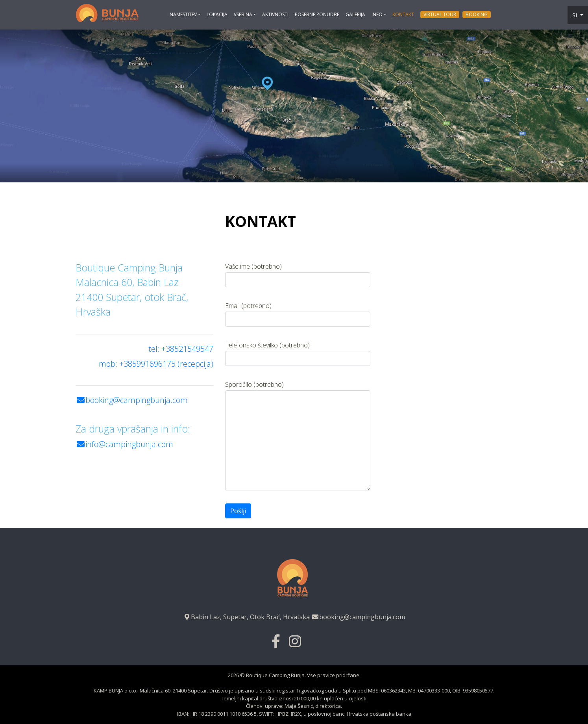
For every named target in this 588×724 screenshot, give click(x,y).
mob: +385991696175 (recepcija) (156, 364)
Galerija (355, 14)
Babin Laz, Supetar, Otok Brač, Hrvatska (246, 617)
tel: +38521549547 (181, 349)
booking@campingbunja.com (132, 400)
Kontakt (403, 14)
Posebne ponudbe (317, 14)
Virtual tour (440, 14)
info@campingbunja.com (124, 444)
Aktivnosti (275, 14)
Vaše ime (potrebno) (298, 275)
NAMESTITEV (183, 14)
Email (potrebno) (298, 314)
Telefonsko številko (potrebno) (298, 353)
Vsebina (243, 14)
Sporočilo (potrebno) (298, 435)
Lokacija (217, 14)
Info (377, 14)
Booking (477, 14)
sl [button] (575, 15)
